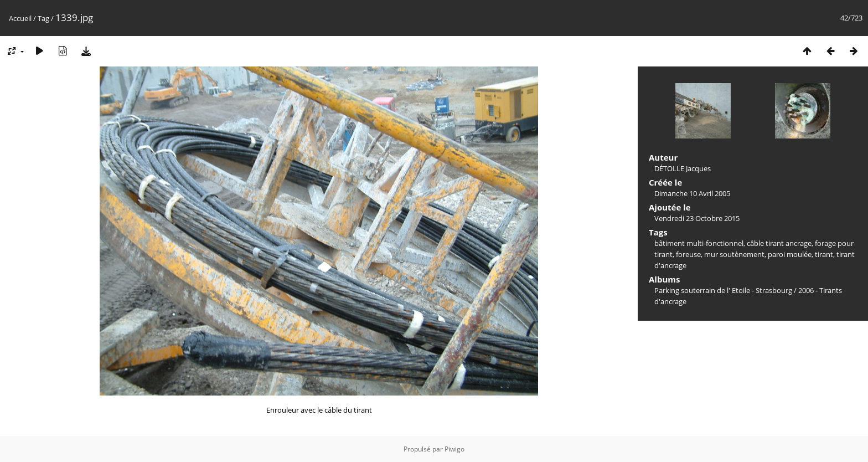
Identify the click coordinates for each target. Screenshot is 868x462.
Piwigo (454, 449)
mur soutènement (734, 254)
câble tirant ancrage (779, 243)
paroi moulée (790, 254)
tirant (824, 254)
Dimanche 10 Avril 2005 (692, 193)
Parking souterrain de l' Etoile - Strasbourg (723, 290)
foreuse (688, 254)
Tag (43, 18)
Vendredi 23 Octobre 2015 (697, 218)
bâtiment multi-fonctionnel (699, 243)
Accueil (20, 18)
